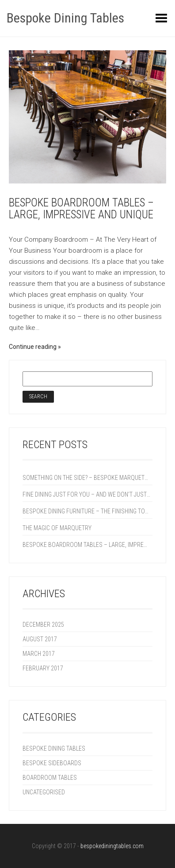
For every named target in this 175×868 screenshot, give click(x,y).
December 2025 (43, 625)
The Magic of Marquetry (57, 528)
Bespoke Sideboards (52, 763)
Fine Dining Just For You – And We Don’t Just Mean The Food (86, 494)
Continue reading (33, 347)
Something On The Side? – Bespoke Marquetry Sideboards (86, 478)
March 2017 (39, 654)
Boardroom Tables (50, 778)
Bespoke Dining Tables (65, 18)
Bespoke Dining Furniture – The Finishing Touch (86, 511)
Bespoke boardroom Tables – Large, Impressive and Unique (81, 209)
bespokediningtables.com (112, 846)
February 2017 (43, 668)
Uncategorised (44, 792)
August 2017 (40, 639)
